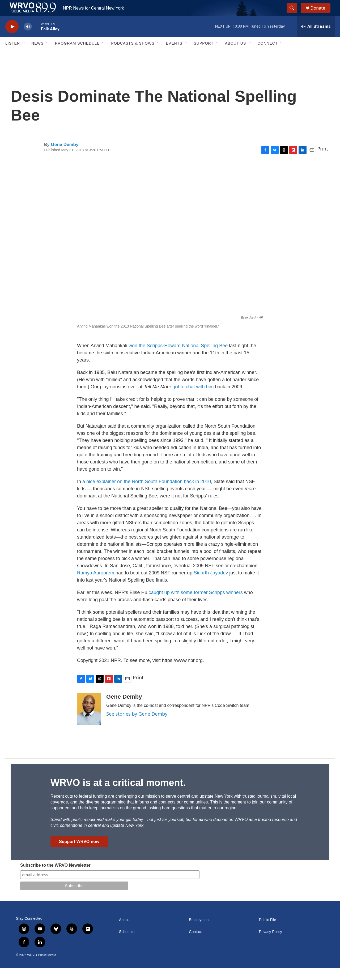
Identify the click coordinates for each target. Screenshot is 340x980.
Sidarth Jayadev (211, 585)
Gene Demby (65, 156)
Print (323, 161)
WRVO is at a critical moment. (118, 795)
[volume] (28, 39)
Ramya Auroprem (96, 585)
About (124, 932)
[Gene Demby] (89, 721)
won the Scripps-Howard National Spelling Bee (178, 358)
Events (174, 55)
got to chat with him (193, 399)
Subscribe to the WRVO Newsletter (55, 877)
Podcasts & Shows (133, 55)
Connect (267, 55)
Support (204, 55)
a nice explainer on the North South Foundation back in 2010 (146, 493)
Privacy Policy (271, 944)
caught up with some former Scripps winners (196, 604)
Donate (321, 14)
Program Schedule (77, 55)
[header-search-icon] (294, 14)
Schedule (127, 944)
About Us (235, 55)
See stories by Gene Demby (137, 726)
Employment (199, 932)
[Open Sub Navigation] (24, 55)
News (37, 55)
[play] (12, 39)
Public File (268, 932)
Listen (13, 55)
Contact (195, 944)
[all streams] (316, 38)
